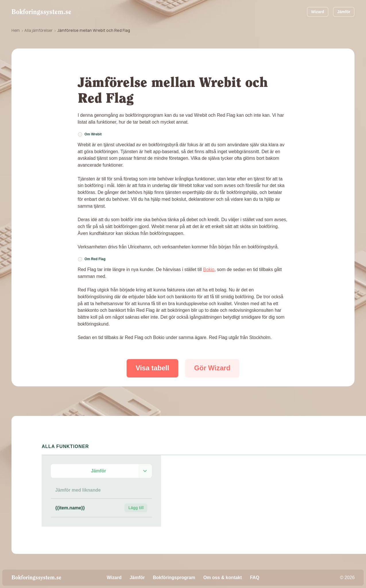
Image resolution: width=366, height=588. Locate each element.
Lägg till (136, 508)
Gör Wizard (212, 368)
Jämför (344, 12)
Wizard (318, 12)
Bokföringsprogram (174, 578)
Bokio (209, 269)
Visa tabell (152, 368)
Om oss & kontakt (222, 578)
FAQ (255, 578)
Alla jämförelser (38, 30)
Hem (16, 30)
